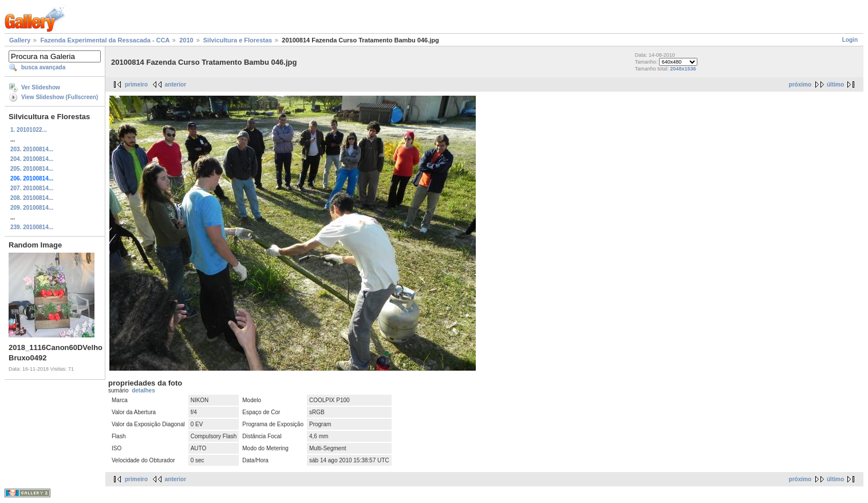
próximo (800, 85)
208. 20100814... (32, 198)
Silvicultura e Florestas (238, 40)
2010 (186, 40)
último (835, 85)
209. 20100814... (32, 208)
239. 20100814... (32, 227)
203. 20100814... (32, 149)
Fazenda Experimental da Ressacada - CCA (105, 40)
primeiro (136, 85)
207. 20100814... (32, 188)
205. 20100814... (32, 169)
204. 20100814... (32, 159)
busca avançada (43, 67)
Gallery (20, 40)
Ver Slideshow (41, 87)
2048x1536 (683, 69)
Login (850, 40)
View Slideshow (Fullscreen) (60, 97)
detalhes (143, 390)
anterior (175, 85)
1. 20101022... (29, 130)
